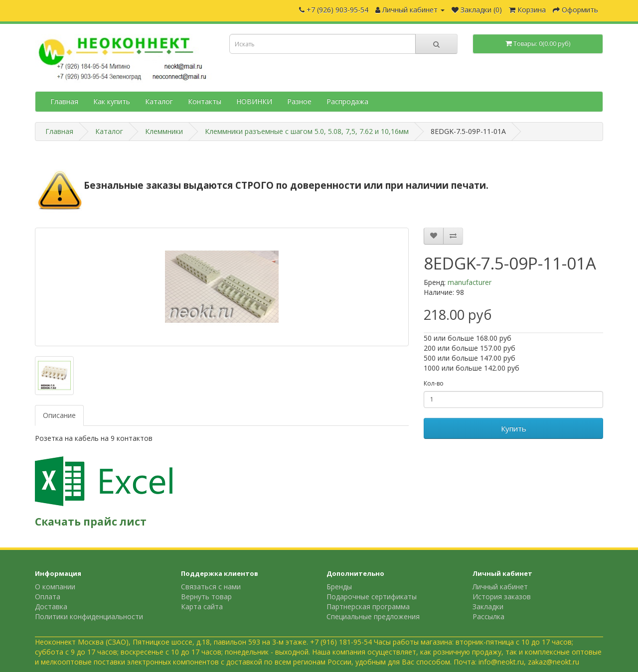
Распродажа (347, 101)
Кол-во (434, 383)
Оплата (48, 597)
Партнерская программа (368, 606)
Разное (299, 101)
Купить (514, 428)
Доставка (51, 606)
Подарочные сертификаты (372, 597)
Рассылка (488, 616)
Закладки (488, 606)
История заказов (502, 597)
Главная (64, 101)
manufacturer (470, 282)
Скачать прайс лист (91, 522)
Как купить (112, 101)
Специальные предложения (373, 616)
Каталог (159, 101)
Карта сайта (202, 606)
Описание (59, 415)
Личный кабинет (500, 587)
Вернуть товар (206, 597)
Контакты (205, 101)
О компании (55, 587)
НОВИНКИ (254, 101)
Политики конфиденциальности (89, 616)
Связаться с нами (211, 587)
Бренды (339, 587)
